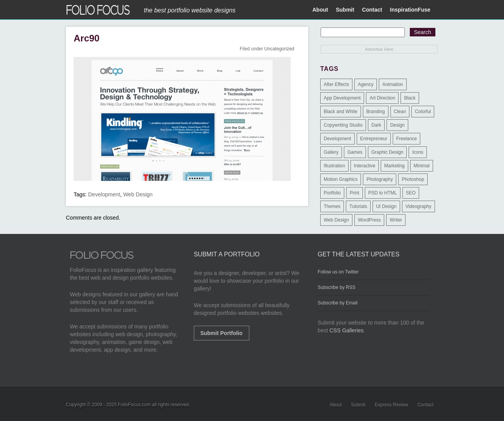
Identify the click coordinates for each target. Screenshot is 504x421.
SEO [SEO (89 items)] (411, 193)
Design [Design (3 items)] (397, 125)
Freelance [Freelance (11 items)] (406, 139)
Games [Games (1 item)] (355, 152)
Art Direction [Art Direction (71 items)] (382, 98)
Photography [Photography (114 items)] (380, 179)
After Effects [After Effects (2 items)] (336, 84)
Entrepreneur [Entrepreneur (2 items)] (374, 139)
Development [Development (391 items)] (337, 139)
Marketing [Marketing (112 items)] (394, 166)
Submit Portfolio (222, 333)
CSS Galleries (347, 330)
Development (104, 194)
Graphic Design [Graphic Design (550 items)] (387, 152)
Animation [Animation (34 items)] (393, 84)
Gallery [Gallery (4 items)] (331, 152)
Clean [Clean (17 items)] (400, 112)
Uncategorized (279, 49)
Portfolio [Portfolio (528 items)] (332, 193)
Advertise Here (379, 49)
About (320, 10)
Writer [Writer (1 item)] (396, 220)
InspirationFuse (410, 10)
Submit (345, 10)
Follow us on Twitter (338, 272)
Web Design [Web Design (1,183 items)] (336, 220)
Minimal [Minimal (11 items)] (422, 166)
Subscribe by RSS (336, 287)
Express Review (392, 405)
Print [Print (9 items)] (355, 193)
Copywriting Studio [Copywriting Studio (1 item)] (343, 125)
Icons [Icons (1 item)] (418, 152)
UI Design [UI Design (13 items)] (386, 206)
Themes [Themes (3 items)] (332, 206)
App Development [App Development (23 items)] (342, 98)
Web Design (138, 194)
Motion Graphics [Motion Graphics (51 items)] (341, 179)
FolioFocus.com (134, 405)
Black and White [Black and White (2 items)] (341, 112)
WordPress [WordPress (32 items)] (369, 220)
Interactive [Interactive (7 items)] (365, 166)
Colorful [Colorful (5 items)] (423, 112)
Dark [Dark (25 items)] (376, 125)
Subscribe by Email (337, 303)
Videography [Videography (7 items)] (419, 206)
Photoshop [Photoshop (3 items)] (413, 179)
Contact (372, 10)
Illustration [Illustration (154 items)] (334, 166)
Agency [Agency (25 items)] (366, 84)
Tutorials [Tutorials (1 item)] (358, 206)
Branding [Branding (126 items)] (376, 112)
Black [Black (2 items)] (410, 98)
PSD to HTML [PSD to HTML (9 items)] (383, 193)
